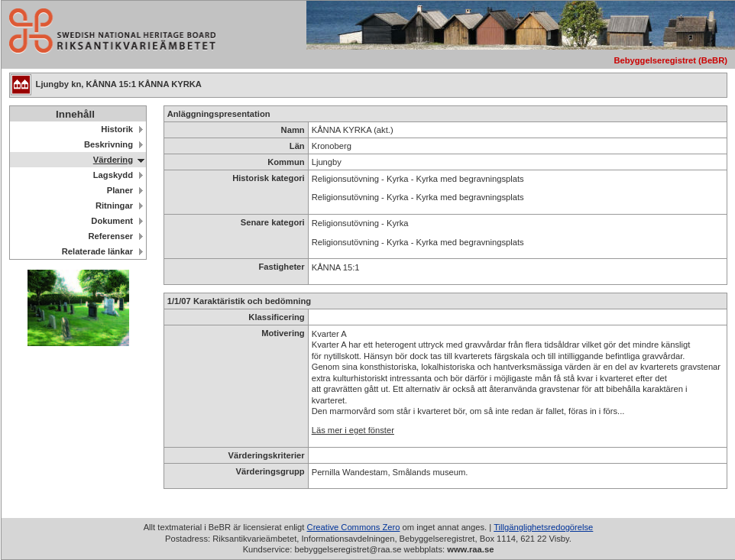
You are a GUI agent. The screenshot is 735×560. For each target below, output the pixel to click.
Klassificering (276, 317)
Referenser (111, 236)
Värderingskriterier (267, 455)
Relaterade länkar (97, 251)
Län (297, 146)
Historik (117, 129)
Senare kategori (273, 222)
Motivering (283, 333)
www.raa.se (470, 549)
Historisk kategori (269, 178)
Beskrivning (108, 144)
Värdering (113, 160)
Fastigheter (281, 267)
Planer (120, 190)
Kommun (286, 162)
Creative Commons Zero (354, 527)
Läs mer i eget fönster (353, 430)
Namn (293, 130)
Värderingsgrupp (270, 471)
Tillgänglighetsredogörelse (543, 527)
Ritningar (114, 206)
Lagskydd (113, 175)
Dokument (112, 221)
